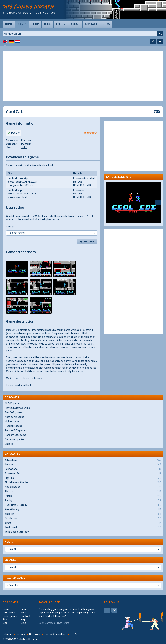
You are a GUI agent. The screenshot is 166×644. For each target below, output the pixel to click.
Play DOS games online (17, 408)
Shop (35, 24)
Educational (83, 469)
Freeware (79, 190)
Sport (83, 523)
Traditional (83, 527)
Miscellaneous (83, 487)
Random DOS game (15, 435)
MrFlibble (27, 385)
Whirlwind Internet (29, 639)
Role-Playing (83, 510)
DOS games (10, 602)
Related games (15, 578)
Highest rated (12, 421)
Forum (61, 24)
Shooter (83, 514)
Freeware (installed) (84, 178)
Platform (26, 144)
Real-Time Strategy (83, 505)
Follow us (112, 602)
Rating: (11, 227)
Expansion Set (83, 474)
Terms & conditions (56, 634)
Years (9, 542)
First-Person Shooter (83, 483)
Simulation (83, 518)
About (75, 24)
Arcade (83, 465)
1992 (24, 148)
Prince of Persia (15, 371)
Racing (83, 501)
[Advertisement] (83, 76)
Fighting (83, 478)
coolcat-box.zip (18, 178)
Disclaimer (35, 634)
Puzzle (83, 496)
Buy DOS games (14, 413)
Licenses (10, 560)
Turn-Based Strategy (83, 532)
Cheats (9, 444)
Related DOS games (16, 430)
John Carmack (47, 623)
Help (23, 620)
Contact (91, 24)
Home (9, 24)
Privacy (21, 634)
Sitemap (7, 634)
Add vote (89, 242)
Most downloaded (15, 417)
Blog (48, 24)
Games (22, 24)
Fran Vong (27, 141)
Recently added (14, 426)
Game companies (15, 439)
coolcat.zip (15, 190)
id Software (63, 623)
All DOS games (13, 404)
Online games (10, 616)
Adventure (83, 460)
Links (106, 24)
